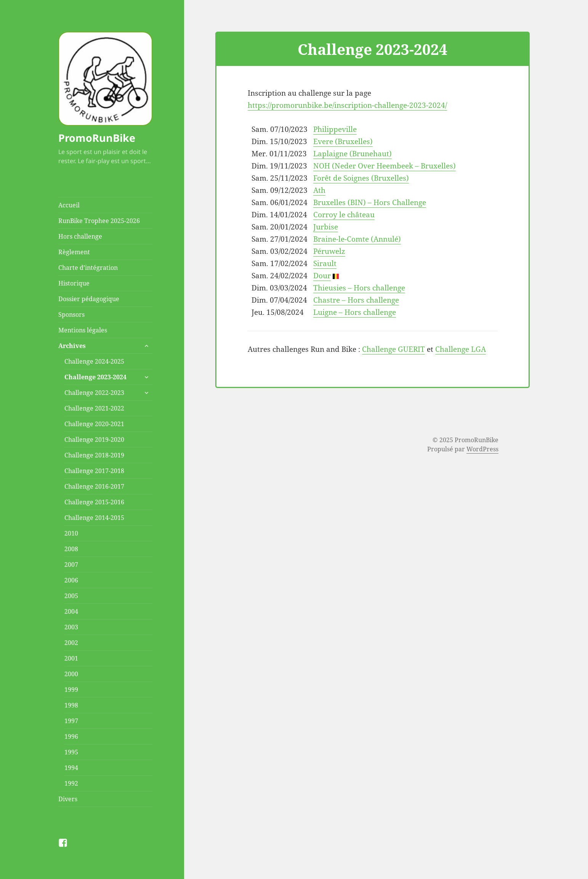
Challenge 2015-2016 (94, 502)
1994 (71, 768)
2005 (71, 596)
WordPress (482, 449)
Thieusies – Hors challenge (359, 288)
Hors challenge (80, 236)
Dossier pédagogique (89, 299)
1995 (71, 752)
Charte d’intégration (88, 268)
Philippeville (335, 129)
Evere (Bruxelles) (343, 141)
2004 (71, 611)
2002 (71, 643)
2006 (71, 580)
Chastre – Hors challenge (356, 300)
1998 (71, 705)
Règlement (74, 252)
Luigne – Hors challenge (355, 312)
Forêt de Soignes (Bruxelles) (361, 178)
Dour (322, 276)
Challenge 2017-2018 (94, 471)
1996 (71, 736)
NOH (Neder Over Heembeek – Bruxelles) (385, 166)
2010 (71, 533)
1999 (71, 690)
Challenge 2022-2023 (94, 393)
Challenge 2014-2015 (94, 518)
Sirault (325, 263)
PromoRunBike (97, 138)
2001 (71, 658)
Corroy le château (344, 215)
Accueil (69, 205)
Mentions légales (83, 330)
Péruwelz (329, 251)
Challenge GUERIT (393, 349)
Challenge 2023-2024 (95, 377)
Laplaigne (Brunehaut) (352, 154)
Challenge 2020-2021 (94, 424)
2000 (71, 674)
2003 (71, 627)
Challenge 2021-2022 (94, 408)
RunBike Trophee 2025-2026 (99, 221)
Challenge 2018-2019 (94, 455)
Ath (319, 190)
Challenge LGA (461, 349)
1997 (71, 721)
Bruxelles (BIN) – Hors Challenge (370, 202)
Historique (74, 283)
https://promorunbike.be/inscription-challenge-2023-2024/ (347, 105)
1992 (71, 783)
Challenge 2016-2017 (94, 486)
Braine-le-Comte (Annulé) (357, 239)
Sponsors (71, 314)
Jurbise (326, 227)
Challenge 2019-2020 (94, 439)
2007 (71, 565)
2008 (71, 549)
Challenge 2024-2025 (94, 361)
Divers (68, 799)
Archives (72, 346)
